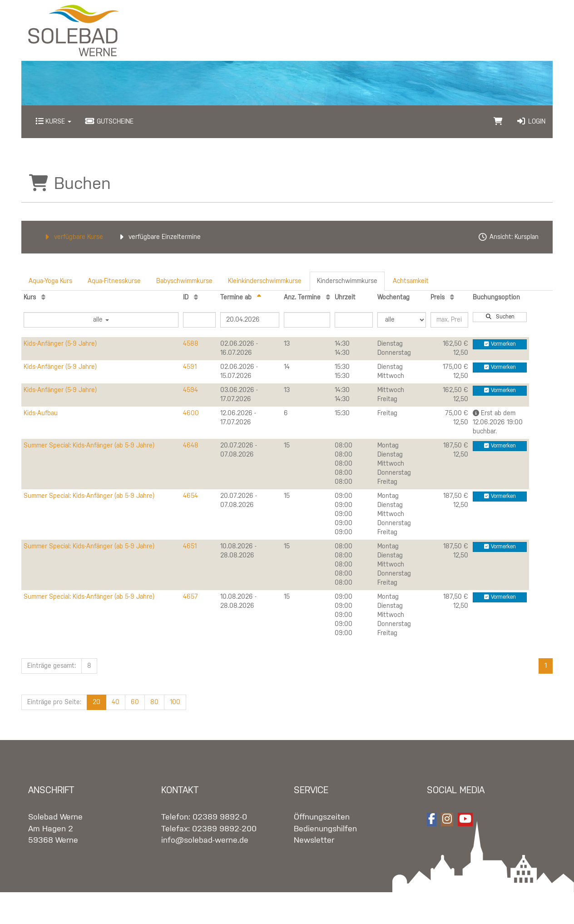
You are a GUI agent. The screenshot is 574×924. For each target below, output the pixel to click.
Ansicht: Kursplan (508, 237)
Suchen (500, 317)
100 (175, 702)
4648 (191, 446)
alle (101, 320)
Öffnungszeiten (322, 817)
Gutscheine (109, 122)
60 (135, 702)
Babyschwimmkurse (184, 281)
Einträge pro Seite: (54, 702)
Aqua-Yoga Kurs (50, 281)
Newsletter (314, 840)
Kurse (53, 122)
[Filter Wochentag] (402, 320)
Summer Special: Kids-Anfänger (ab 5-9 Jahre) (89, 446)
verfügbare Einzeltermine (159, 237)
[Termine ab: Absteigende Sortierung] (259, 298)
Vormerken (500, 344)
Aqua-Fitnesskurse (114, 281)
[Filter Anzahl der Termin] (307, 320)
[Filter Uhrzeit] (354, 320)
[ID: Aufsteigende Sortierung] (196, 298)
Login (531, 122)
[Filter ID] (199, 320)
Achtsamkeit (411, 281)
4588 (191, 344)
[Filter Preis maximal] (450, 320)
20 (96, 702)
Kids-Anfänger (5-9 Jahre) (60, 344)
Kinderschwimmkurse (347, 281)
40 (116, 702)
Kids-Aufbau (41, 413)
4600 (191, 413)
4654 (191, 496)
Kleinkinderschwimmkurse (265, 281)
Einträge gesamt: (52, 666)
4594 (191, 390)
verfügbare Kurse (73, 237)
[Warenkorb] (498, 122)
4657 (191, 597)
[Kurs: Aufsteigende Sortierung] (43, 298)
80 (154, 702)
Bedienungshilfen (325, 829)
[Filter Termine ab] (250, 320)
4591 (190, 367)
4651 (190, 546)
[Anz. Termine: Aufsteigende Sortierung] (328, 298)
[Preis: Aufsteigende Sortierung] (452, 298)
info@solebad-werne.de (205, 840)
